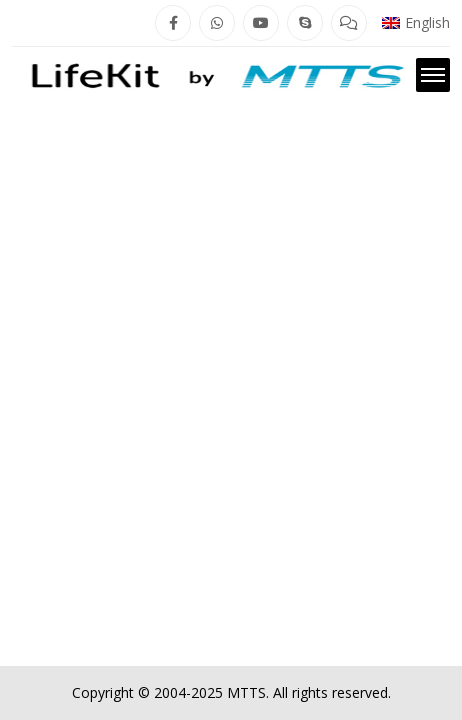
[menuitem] (416, 23)
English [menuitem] (427, 22)
